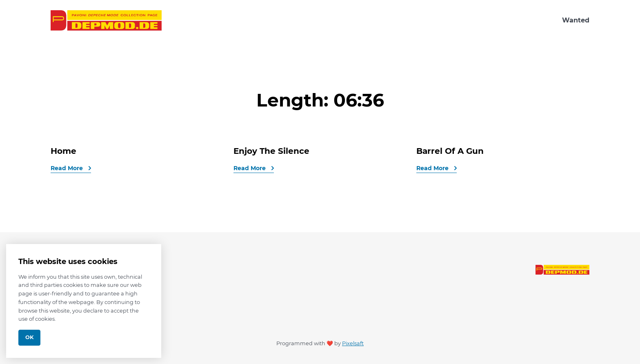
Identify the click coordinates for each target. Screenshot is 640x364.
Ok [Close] (29, 337)
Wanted (576, 20)
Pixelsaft (353, 343)
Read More (68, 168)
